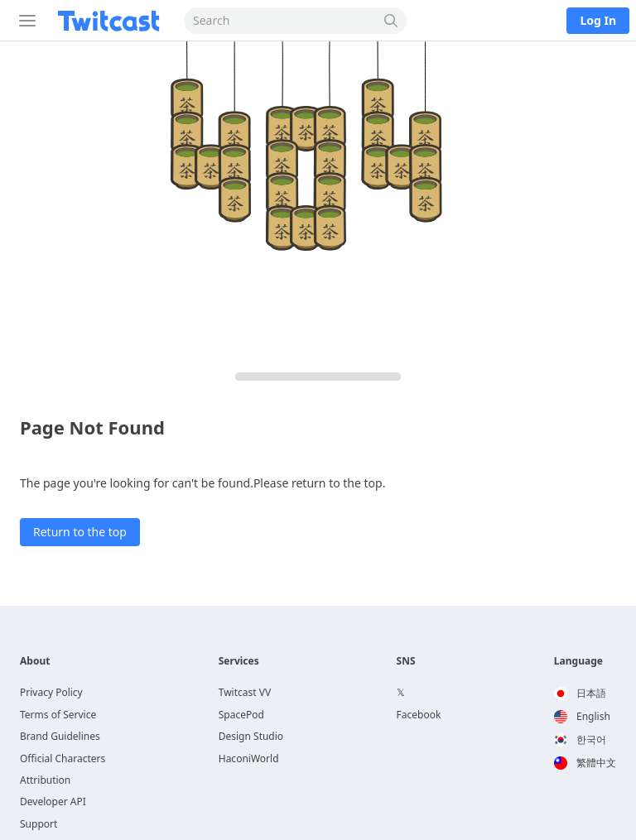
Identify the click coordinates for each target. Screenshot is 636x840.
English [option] (582, 716)
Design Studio (251, 736)
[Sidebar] (24, 21)
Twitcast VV (245, 692)
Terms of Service (58, 715)
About (35, 661)
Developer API (53, 802)
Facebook (419, 715)
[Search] (391, 21)
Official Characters (63, 758)
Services (239, 661)
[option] (585, 694)
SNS (406, 661)
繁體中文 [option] (585, 763)
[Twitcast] (112, 21)
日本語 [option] (580, 693)
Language (578, 661)
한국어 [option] (580, 739)
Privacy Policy (51, 692)
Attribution (45, 780)
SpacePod (241, 715)
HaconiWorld (249, 758)
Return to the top (80, 532)
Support (39, 824)
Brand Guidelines (60, 736)
